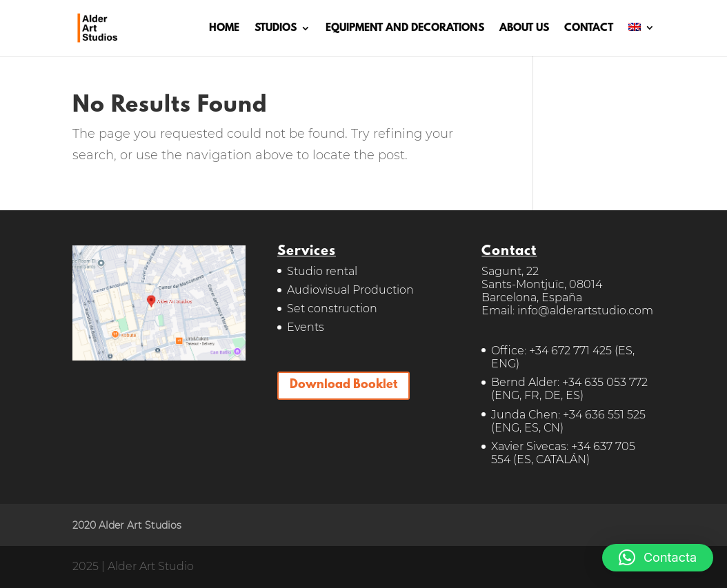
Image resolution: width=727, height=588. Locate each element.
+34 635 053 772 (605, 382)
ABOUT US (524, 29)
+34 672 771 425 (570, 351)
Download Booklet (343, 385)
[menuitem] (641, 39)
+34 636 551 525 (604, 415)
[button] (658, 558)
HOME (224, 29)
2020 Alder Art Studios (127, 525)
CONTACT (589, 29)
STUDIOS (276, 29)
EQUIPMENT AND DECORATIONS (405, 29)
